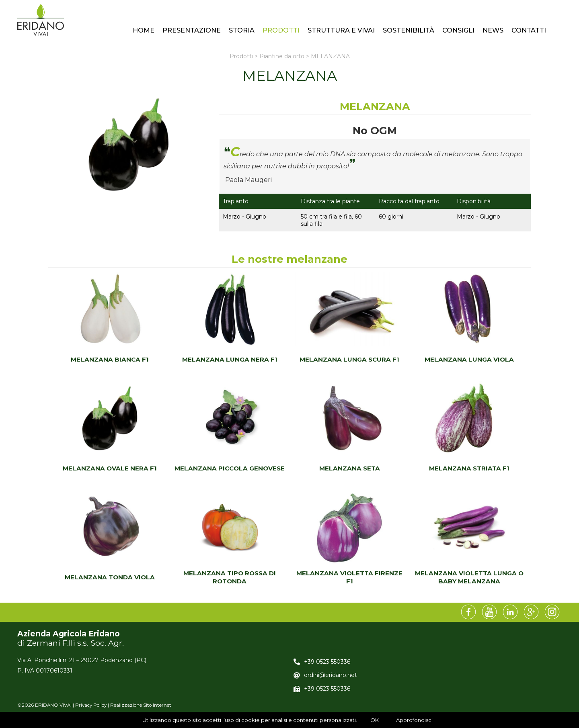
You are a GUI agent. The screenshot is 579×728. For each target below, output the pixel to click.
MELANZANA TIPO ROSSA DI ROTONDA (230, 577)
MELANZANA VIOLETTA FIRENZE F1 (349, 577)
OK (375, 720)
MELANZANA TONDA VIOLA (110, 577)
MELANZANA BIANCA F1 (110, 359)
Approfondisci (414, 720)
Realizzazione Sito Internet (141, 705)
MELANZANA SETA (350, 468)
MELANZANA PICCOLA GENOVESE (230, 468)
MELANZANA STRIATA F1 (469, 468)
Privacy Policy (91, 705)
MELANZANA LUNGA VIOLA (469, 359)
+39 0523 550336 (327, 662)
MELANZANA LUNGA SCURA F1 (349, 359)
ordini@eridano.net (331, 675)
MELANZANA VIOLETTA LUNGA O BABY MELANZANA (469, 577)
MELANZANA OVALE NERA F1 (110, 468)
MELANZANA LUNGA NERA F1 (230, 359)
